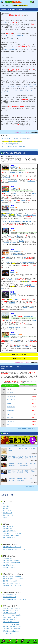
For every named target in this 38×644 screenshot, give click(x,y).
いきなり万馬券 (11, 173)
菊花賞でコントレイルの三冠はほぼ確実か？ (17, 139)
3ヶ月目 (23, 200)
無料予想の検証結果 (9, 538)
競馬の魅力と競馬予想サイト (11, 608)
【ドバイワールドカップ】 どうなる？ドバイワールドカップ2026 (22, 450)
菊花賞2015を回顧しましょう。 (13, 147)
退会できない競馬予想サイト (11, 583)
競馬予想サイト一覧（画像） (11, 536)
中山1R (25, 257)
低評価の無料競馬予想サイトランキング (15, 549)
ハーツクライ (8, 39)
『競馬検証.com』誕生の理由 (12, 629)
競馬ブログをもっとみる (32, 487)
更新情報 (6, 508)
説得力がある (7, 178)
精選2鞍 (8, 257)
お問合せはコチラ (8, 633)
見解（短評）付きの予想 (10, 243)
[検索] (33, 2)
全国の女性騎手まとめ (9, 595)
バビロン (9, 414)
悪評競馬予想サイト (9, 529)
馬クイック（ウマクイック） (14, 400)
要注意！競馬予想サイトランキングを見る (28, 429)
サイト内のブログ (12, 181)
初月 (2, 200)
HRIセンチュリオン (15, 252)
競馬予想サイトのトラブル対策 (12, 586)
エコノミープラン (16, 340)
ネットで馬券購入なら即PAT (11, 561)
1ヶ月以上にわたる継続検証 (27, 262)
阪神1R (4, 215)
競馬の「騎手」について (10, 617)
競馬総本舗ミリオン (12, 411)
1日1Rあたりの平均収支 (10, 386)
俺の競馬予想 (14, 167)
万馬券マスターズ (11, 396)
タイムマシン (14, 188)
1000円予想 (28, 285)
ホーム (5, 504)
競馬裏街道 (13, 294)
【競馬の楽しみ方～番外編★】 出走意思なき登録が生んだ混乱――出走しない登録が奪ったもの (22, 472)
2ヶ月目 (14, 200)
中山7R (34, 194)
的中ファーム (10, 393)
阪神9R (20, 173)
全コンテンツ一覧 (8, 515)
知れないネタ (31, 181)
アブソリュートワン (18, 194)
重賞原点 (22, 241)
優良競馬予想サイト (9, 526)
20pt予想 (17, 278)
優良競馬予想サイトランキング (12, 547)
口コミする (6, 506)
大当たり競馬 (10, 418)
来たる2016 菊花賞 (10, 144)
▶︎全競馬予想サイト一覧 (19, 359)
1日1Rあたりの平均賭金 (28, 386)
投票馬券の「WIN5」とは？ (11, 567)
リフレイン (13, 315)
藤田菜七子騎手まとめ (9, 597)
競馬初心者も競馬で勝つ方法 (11, 563)
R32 (8, 425)
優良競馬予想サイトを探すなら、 (23, 132)
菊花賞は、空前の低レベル (12, 141)
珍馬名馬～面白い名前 (9, 613)
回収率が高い (10, 213)
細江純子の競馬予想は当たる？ (12, 626)
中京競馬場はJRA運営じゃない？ (13, 611)
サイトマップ (7, 511)
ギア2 (9, 236)
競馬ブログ (6, 517)
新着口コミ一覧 (7, 513)
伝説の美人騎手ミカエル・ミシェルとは (15, 599)
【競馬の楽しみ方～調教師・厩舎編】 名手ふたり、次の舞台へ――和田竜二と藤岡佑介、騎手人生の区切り (22, 457)
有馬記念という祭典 (9, 620)
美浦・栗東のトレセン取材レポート (23, 347)
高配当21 (13, 273)
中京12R (11, 280)
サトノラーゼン (6, 35)
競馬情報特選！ (7, 558)
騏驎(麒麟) (9, 403)
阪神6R (34, 321)
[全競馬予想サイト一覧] (31, 2)
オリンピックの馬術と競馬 (11, 624)
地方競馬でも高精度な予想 (16, 327)
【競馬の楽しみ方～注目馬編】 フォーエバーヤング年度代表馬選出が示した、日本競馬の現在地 (22, 464)
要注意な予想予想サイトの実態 (12, 576)
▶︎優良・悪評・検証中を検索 (19, 355)
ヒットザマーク (11, 421)
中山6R (19, 236)
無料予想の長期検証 (28, 308)
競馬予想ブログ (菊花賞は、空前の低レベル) (13, 10)
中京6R (17, 300)
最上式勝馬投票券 (11, 407)
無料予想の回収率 (17, 255)
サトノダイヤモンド (10, 50)
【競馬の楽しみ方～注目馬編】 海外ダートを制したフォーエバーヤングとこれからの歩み (22, 479)
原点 (11, 231)
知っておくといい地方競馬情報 (12, 615)
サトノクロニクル (18, 35)
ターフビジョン (14, 335)
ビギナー (10, 321)
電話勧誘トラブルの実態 (10, 581)
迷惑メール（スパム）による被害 (13, 579)
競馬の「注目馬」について (11, 622)
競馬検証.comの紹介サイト (11, 631)
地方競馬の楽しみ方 (9, 565)
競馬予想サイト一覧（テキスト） (13, 533)
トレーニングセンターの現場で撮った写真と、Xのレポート (17, 222)
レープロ (13, 208)
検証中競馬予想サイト (9, 531)
